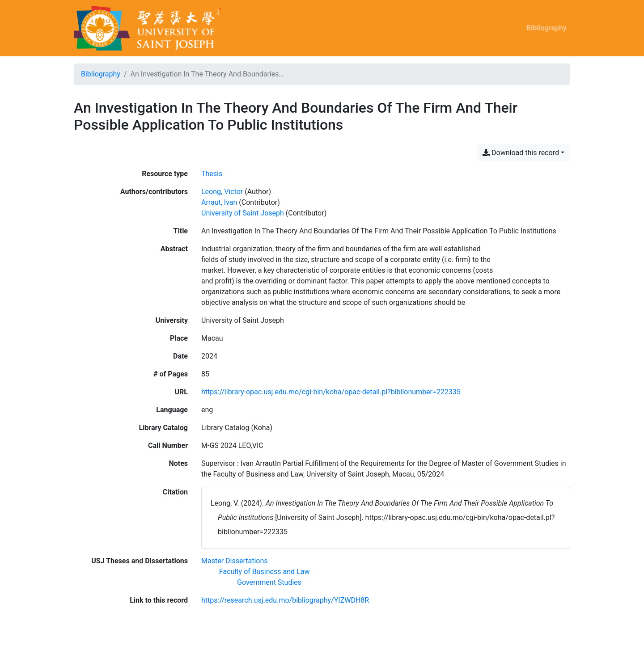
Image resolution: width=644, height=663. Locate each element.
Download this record (521, 153)
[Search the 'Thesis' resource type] (212, 174)
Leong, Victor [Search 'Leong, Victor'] (222, 192)
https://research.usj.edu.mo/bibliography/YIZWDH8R (285, 600)
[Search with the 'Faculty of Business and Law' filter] (264, 572)
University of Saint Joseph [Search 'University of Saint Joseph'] (243, 213)
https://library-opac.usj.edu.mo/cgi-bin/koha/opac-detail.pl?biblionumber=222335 (331, 392)
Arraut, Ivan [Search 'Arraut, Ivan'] (219, 202)
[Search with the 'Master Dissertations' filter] (235, 561)
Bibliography (547, 28)
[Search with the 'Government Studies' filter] (269, 582)
